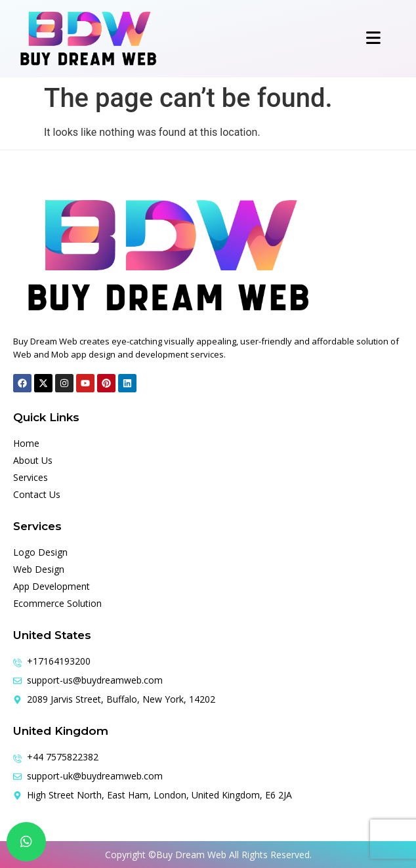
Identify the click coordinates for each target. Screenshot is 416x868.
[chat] (26, 842)
